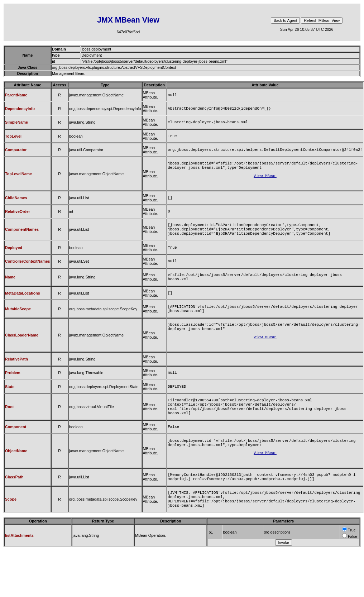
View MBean (265, 181)
